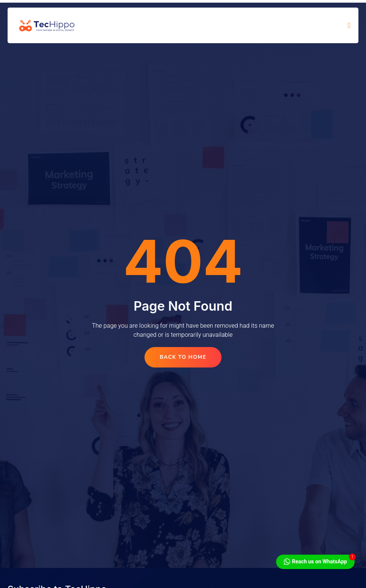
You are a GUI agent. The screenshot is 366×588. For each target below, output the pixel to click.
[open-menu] (349, 25)
